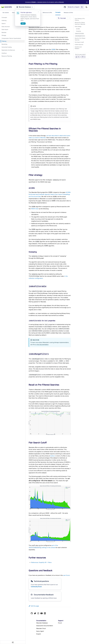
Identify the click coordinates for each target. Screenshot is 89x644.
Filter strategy (78, 27)
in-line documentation (42, 345)
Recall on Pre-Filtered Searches (80, 39)
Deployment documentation (45, 626)
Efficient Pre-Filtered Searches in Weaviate (80, 23)
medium (52, 456)
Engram (39, 634)
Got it (23, 24)
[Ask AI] (85, 640)
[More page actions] (69, 18)
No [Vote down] (83, 57)
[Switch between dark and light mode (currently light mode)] (86, 7)
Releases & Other (68, 13)
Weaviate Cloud (41, 628)
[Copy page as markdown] (62, 18)
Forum (60, 623)
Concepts (58, 12)
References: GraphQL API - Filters (41, 562)
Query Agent (40, 631)
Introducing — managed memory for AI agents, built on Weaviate (45, 2)
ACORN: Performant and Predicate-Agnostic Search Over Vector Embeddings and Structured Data (50, 194)
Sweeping (78, 31)
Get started (6, 13)
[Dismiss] (38, 12)
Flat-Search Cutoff (79, 42)
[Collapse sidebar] (13, 642)
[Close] (87, 2)
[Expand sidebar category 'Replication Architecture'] (23, 50)
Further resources (79, 45)
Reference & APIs (47, 13)
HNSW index (35, 209)
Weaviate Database (25, 7)
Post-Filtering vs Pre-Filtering (80, 19)
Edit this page (34, 606)
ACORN (78, 29)
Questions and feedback (78, 48)
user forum (66, 575)
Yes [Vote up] (78, 57)
